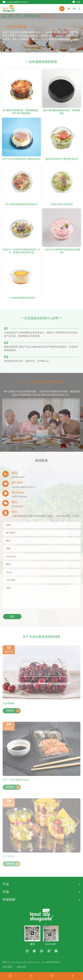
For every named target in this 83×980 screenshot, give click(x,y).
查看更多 (13, 712)
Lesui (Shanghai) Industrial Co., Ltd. (28, 962)
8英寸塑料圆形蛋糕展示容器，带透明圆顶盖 (62, 112)
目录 (78, 2)
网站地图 (7, 967)
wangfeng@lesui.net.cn (17, 2)
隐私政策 (22, 967)
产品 (18, 16)
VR (69, 9)
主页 (10, 16)
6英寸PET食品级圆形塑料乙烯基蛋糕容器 (21, 160)
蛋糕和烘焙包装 (32, 16)
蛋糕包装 (49, 16)
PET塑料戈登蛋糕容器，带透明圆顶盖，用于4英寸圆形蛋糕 (21, 112)
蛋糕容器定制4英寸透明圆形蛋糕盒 (62, 160)
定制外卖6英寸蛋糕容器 (62, 206)
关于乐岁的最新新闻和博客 (42, 638)
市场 (6, 892)
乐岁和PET (9, 705)
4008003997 (17, 477)
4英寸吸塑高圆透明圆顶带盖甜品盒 (21, 206)
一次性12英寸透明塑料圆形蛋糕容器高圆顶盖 (62, 253)
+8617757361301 (18, 497)
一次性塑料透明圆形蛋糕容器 (21, 299)
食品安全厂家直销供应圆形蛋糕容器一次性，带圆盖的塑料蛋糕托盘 (21, 253)
